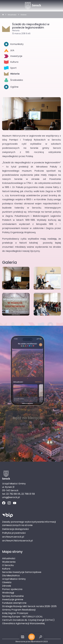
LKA (9, 50)
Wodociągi (8, 593)
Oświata (7, 582)
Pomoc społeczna (12, 589)
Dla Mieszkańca (11, 576)
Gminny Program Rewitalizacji (19, 610)
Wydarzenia (9, 562)
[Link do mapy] (23, 637)
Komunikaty (14, 44)
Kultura (11, 62)
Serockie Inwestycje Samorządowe (22, 572)
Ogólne (11, 87)
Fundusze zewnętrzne (14, 603)
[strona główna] (3, 15)
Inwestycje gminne (13, 599)
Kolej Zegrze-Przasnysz (15, 613)
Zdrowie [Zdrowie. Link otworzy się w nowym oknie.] (7, 586)
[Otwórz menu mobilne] (32, 637)
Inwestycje (13, 56)
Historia (23, 15)
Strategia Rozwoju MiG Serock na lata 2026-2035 (29, 606)
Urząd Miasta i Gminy (14, 579)
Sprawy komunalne (13, 596)
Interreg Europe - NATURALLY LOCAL (22, 617)
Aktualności (12, 15)
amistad (36, 642)
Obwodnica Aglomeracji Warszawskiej (23, 623)
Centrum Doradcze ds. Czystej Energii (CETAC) (28, 620)
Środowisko (13, 80)
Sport (10, 68)
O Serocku (8, 565)
